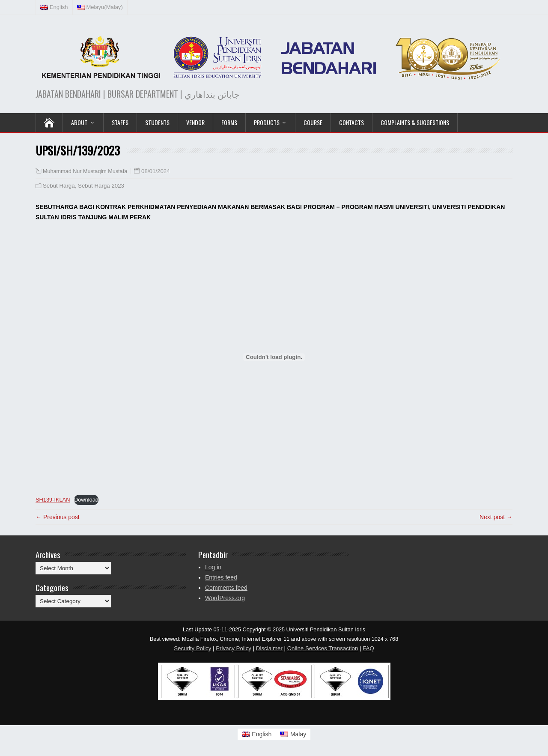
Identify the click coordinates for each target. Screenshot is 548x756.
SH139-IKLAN (53, 500)
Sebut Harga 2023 (101, 186)
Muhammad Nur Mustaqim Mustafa (85, 171)
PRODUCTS (267, 122)
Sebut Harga (59, 186)
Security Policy (192, 648)
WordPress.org (225, 598)
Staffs (120, 122)
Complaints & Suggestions (415, 122)
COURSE (313, 122)
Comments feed (226, 588)
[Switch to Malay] (293, 734)
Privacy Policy (234, 648)
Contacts (351, 122)
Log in (213, 567)
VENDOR (195, 122)
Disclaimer (269, 648)
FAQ (368, 648)
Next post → (496, 517)
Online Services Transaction (323, 648)
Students (157, 122)
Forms (229, 122)
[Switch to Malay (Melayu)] (100, 7)
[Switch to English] (257, 734)
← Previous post (58, 517)
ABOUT (79, 122)
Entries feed (221, 577)
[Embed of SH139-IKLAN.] (274, 357)
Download (86, 500)
